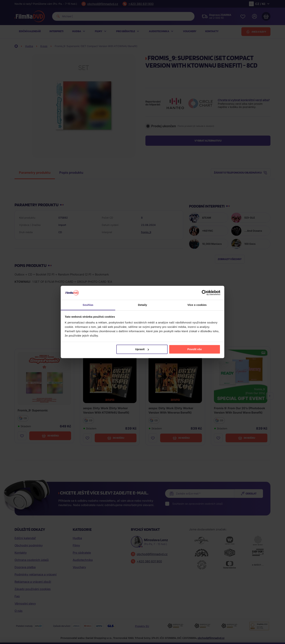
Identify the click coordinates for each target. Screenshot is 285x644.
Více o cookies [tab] (197, 305)
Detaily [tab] (142, 305)
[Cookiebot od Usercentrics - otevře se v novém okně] (204, 293)
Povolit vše (195, 349)
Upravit (142, 349)
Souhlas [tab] (88, 305)
